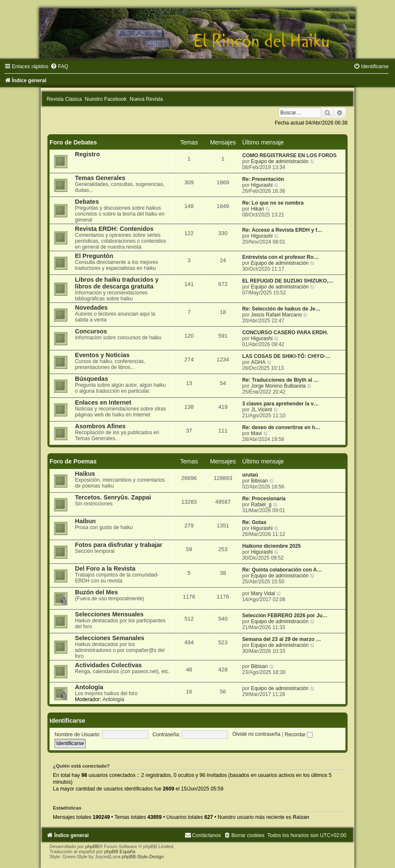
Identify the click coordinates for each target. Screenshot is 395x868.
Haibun (85, 521)
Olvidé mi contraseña (257, 735)
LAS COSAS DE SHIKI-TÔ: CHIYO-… (286, 356)
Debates (87, 202)
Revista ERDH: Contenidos (114, 229)
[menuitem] (59, 67)
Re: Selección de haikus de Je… (281, 309)
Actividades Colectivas (108, 665)
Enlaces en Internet (103, 402)
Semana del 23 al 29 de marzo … (282, 639)
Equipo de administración (280, 161)
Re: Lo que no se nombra (273, 203)
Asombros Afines (100, 426)
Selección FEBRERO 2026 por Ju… (285, 616)
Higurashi (262, 185)
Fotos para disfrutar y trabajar (119, 545)
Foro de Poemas (73, 461)
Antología (89, 687)
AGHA (258, 362)
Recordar (298, 735)
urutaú (250, 475)
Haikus (85, 474)
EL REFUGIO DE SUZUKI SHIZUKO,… (288, 281)
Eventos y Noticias (102, 355)
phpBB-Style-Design (143, 857)
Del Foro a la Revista (105, 568)
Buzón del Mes (97, 592)
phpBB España (120, 851)
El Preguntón (94, 256)
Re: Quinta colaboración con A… (282, 570)
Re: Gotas (254, 522)
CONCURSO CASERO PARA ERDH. (285, 333)
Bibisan (260, 481)
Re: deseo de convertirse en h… (281, 427)
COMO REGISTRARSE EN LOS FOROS (289, 155)
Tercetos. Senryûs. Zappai (113, 497)
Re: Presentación (263, 179)
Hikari (258, 209)
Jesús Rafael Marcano (276, 315)
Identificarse (67, 721)
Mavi (257, 433)
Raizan (301, 817)
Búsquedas (91, 379)
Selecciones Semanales (110, 638)
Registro (87, 154)
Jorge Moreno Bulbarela (278, 386)
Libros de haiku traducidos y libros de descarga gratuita (117, 283)
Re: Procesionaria (264, 499)
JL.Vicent (262, 410)
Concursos (91, 331)
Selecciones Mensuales (109, 614)
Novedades (91, 308)
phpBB (92, 846)
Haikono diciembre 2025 (271, 546)
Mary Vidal (263, 593)
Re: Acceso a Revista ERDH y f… (282, 230)
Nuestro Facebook (106, 99)
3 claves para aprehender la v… (280, 404)
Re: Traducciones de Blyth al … (280, 380)
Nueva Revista (146, 99)
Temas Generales (100, 178)
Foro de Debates (73, 142)
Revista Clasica (64, 99)
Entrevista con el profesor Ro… (280, 257)
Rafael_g (261, 505)
